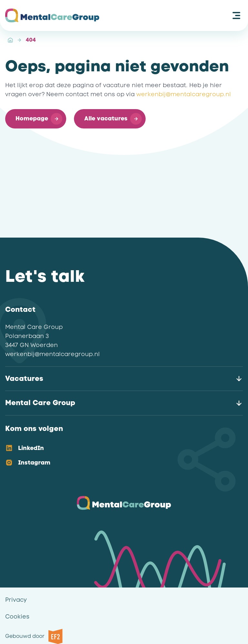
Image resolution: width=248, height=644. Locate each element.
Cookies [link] (17, 617)
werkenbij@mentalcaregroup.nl (184, 94)
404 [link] (31, 40)
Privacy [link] (16, 600)
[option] (119, 449)
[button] (36, 119)
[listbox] (119, 456)
